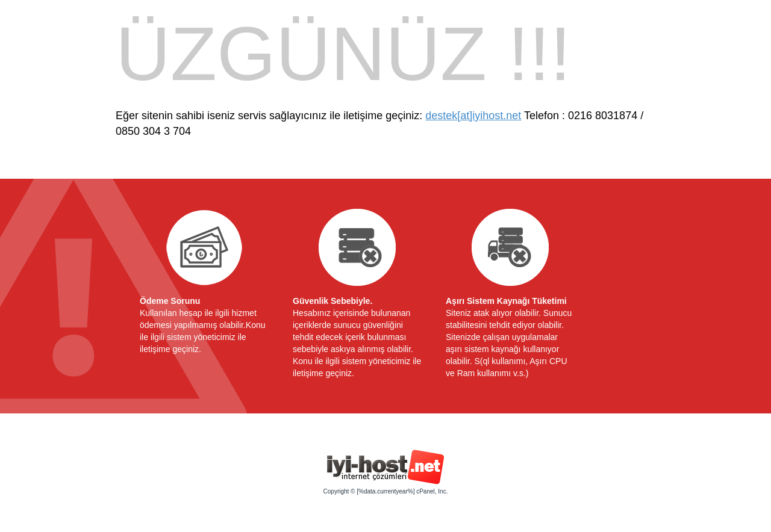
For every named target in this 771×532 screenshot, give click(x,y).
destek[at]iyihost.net (473, 116)
